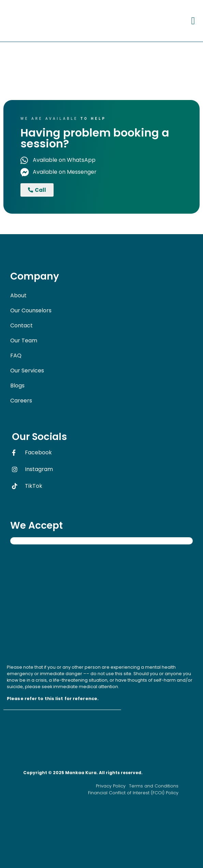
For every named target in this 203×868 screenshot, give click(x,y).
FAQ (16, 355)
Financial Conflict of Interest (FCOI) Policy (133, 793)
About (18, 295)
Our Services (27, 371)
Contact (21, 325)
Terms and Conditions (154, 786)
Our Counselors (31, 310)
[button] (193, 21)
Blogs (17, 386)
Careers (25, 401)
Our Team (24, 340)
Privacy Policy (111, 786)
